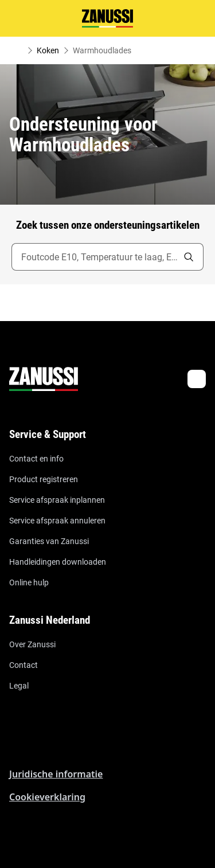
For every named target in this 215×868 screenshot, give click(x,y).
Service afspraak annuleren (57, 521)
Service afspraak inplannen (57, 500)
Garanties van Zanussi (49, 541)
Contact (24, 665)
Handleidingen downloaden (58, 562)
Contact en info (36, 459)
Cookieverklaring (47, 797)
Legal (19, 686)
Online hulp (29, 582)
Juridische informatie (56, 774)
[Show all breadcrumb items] (18, 50)
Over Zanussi (32, 644)
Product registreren (44, 479)
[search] (189, 257)
